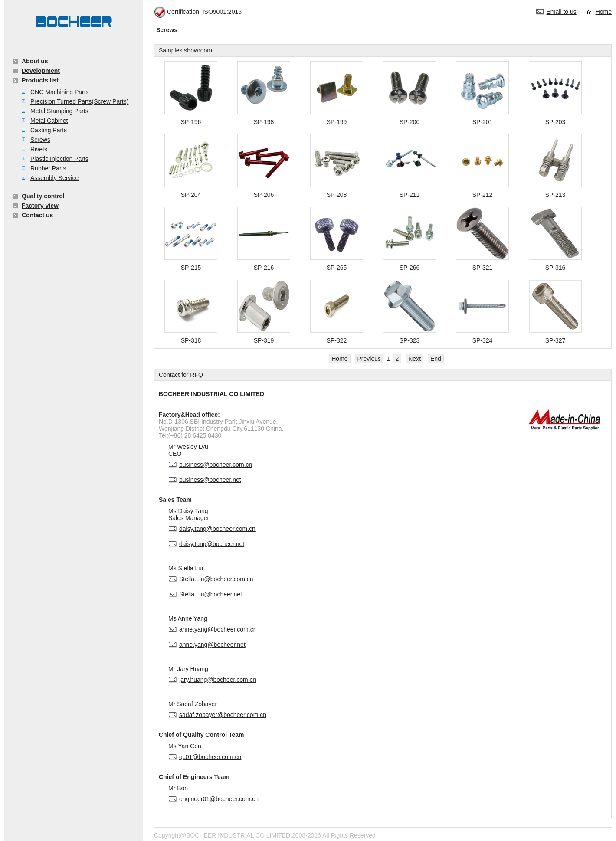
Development (41, 71)
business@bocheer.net (210, 480)
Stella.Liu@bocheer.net (211, 594)
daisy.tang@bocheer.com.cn (217, 529)
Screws (40, 140)
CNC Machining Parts (60, 92)
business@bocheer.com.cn (216, 465)
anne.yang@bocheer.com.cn (218, 629)
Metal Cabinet (49, 121)
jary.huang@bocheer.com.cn (218, 680)
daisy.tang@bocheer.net (212, 544)
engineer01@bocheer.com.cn (219, 799)
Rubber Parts (48, 168)
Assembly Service (54, 178)
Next (414, 359)
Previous (369, 359)
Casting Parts (49, 130)
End (436, 359)
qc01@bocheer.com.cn (210, 757)
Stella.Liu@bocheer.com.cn (216, 579)
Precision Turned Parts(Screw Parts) (79, 101)
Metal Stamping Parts (59, 111)
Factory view (40, 206)
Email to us (562, 12)
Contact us (37, 215)
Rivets (39, 149)
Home (604, 12)
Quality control (43, 196)
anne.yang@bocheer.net (212, 645)
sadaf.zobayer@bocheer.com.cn (223, 715)
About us (35, 61)
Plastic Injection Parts (59, 159)
